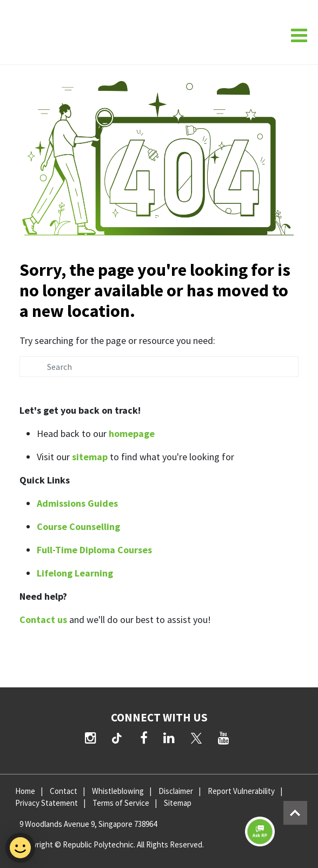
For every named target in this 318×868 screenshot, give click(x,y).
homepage (132, 433)
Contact (64, 791)
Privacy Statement (47, 803)
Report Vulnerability (241, 791)
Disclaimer (176, 791)
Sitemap (178, 803)
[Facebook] (144, 738)
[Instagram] (91, 738)
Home (25, 791)
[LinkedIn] (169, 738)
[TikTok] (119, 739)
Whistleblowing (118, 791)
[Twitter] (196, 738)
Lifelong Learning (75, 573)
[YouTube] (224, 738)
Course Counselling (78, 526)
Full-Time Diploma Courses (94, 550)
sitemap (90, 457)
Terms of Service (121, 803)
